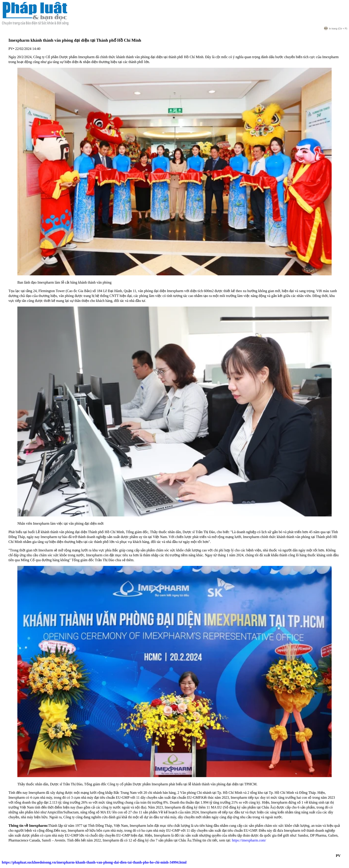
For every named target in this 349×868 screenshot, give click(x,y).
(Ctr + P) (336, 29)
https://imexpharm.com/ (249, 840)
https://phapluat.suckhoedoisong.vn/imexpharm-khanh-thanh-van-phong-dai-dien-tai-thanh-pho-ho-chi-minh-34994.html (94, 862)
